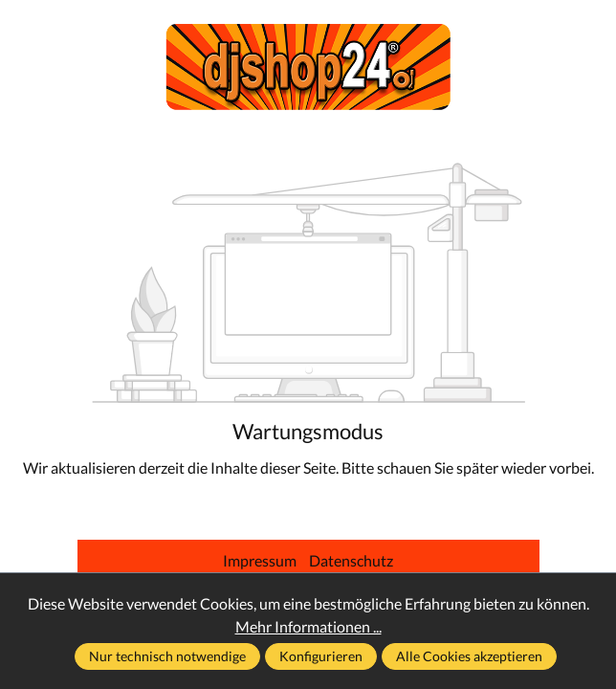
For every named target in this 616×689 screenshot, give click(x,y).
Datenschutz (351, 560)
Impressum (261, 560)
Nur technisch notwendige (167, 656)
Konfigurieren (321, 656)
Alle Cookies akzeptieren (469, 656)
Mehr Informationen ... (308, 626)
